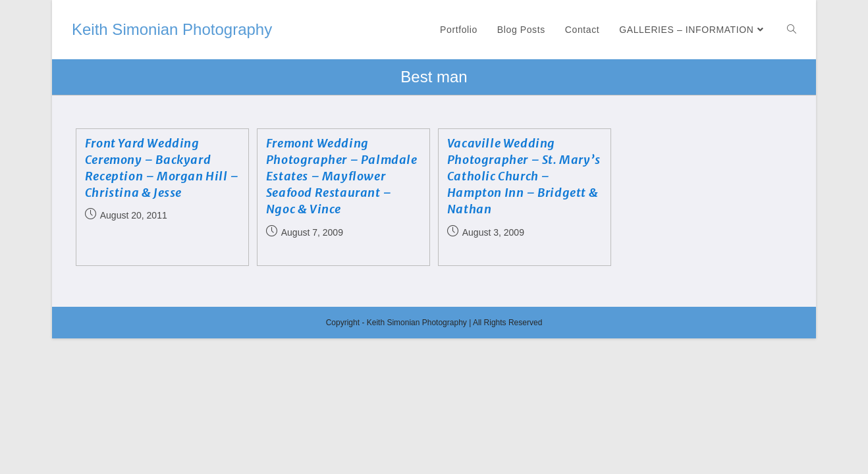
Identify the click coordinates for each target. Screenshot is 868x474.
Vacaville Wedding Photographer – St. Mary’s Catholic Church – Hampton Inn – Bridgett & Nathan (524, 176)
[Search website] (792, 30)
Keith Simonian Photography (172, 29)
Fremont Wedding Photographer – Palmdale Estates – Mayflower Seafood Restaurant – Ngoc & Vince (342, 176)
